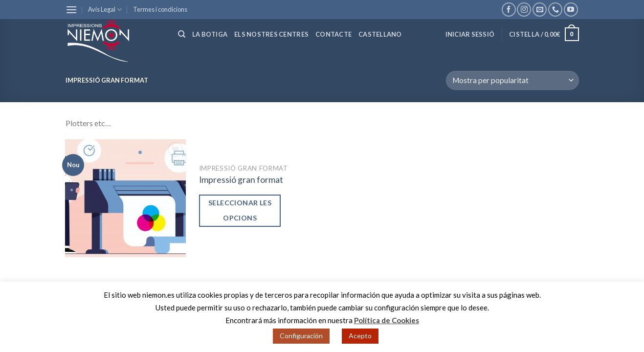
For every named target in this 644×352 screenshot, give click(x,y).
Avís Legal (105, 10)
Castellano (380, 34)
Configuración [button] (301, 336)
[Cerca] (182, 34)
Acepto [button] (360, 336)
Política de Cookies (387, 320)
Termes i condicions (160, 9)
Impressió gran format (241, 180)
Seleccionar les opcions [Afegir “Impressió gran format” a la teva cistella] (240, 210)
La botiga (210, 34)
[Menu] (71, 10)
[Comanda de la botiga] (512, 80)
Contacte (333, 34)
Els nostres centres (271, 34)
